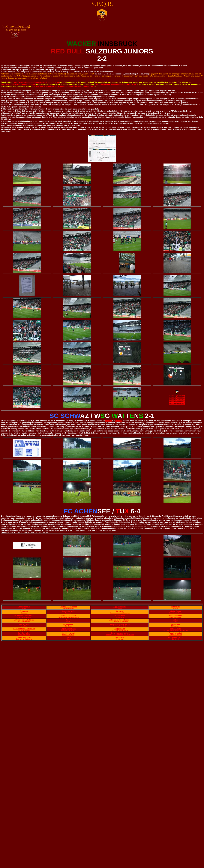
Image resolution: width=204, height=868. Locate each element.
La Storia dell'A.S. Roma (24, 620)
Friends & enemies (68, 635)
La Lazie (120, 611)
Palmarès (68, 613)
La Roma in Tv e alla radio (120, 620)
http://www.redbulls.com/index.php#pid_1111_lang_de (36, 82)
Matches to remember (68, 630)
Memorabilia (120, 616)
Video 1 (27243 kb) (177, 396)
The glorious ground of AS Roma (68, 617)
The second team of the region (120, 613)
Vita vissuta (24, 624)
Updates (120, 609)
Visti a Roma (175, 611)
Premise (24, 613)
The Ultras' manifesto (120, 626)
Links (68, 637)
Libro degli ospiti (175, 637)
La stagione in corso (68, 607)
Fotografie (175, 607)
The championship (68, 609)
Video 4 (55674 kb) (177, 402)
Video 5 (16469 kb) (177, 404)
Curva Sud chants (24, 635)
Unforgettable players (24, 617)
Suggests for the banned (24, 639)
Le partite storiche (68, 629)
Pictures (175, 609)
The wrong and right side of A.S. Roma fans (120, 635)
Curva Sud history (24, 630)
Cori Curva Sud (24, 633)
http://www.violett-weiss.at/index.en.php (18, 84)
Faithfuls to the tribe (175, 635)
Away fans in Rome (175, 613)
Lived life (24, 626)
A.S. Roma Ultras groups (120, 630)
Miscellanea (68, 624)
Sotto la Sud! (175, 629)
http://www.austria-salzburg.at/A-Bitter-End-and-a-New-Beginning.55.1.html (63, 86)
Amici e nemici (68, 633)
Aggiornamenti (120, 607)
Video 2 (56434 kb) (177, 398)
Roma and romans (175, 617)
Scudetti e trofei (68, 611)
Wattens (118, 421)
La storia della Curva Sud (24, 629)
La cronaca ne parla (120, 633)
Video (175, 620)
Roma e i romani (175, 616)
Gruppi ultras (120, 629)
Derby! (68, 620)
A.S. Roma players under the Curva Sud (175, 630)
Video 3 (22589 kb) (177, 400)
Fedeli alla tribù (175, 633)
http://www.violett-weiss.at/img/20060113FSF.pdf (116, 84)
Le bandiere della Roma (24, 616)
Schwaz (108, 421)
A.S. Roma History (24, 622)
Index (24, 609)
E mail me (120, 639)
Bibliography (175, 626)
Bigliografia (175, 624)
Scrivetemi (120, 637)
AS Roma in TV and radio (120, 622)
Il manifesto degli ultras (120, 624)
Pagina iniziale (24, 607)
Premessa (24, 611)
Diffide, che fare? (24, 637)
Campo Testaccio (68, 616)
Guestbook (175, 639)
